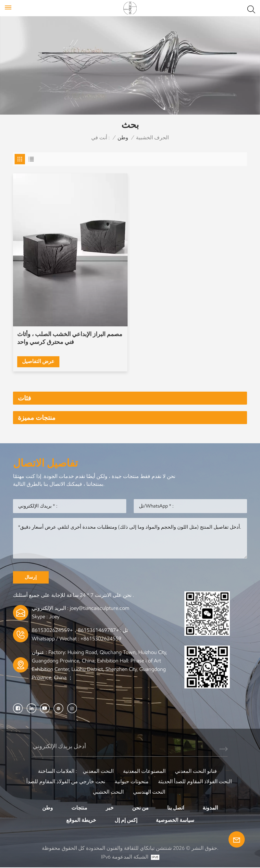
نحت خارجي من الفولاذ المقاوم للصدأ (66, 782)
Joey (54, 617)
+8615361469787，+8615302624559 (75, 630)
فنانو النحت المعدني (196, 771)
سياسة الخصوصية (175, 820)
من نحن (140, 808)
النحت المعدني (98, 771)
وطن (123, 138)
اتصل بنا (176, 808)
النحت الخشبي (108, 792)
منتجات (79, 808)
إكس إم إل (126, 820)
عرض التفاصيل (38, 361)
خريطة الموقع (81, 820)
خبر (110, 808)
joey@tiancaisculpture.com (99, 608)
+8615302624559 (101, 639)
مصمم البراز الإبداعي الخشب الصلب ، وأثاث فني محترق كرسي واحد (70, 338)
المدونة (210, 808)
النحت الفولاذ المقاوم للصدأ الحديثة (195, 782)
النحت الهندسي (149, 792)
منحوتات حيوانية (132, 782)
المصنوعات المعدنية (144, 771)
